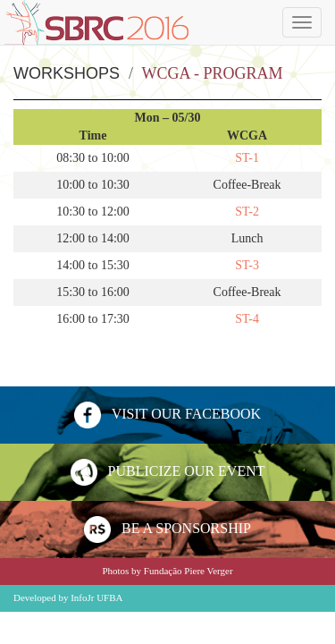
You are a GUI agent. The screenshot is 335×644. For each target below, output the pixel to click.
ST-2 (247, 212)
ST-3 (247, 265)
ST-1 (247, 158)
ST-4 (247, 319)
